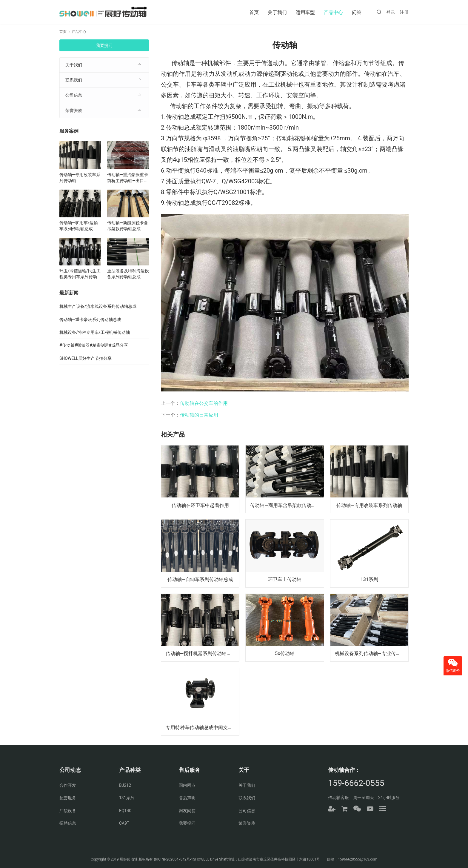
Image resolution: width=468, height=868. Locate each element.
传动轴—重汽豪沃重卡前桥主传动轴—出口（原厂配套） (128, 178)
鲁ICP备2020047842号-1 (173, 859)
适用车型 (305, 12)
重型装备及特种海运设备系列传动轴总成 (128, 274)
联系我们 (74, 80)
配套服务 (68, 798)
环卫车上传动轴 (285, 579)
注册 (404, 12)
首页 (254, 12)
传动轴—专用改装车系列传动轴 (369, 505)
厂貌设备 (68, 811)
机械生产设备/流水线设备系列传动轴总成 (98, 306)
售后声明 (187, 798)
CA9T (124, 823)
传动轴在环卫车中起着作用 (200, 505)
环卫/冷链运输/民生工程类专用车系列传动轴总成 (80, 274)
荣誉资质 (74, 110)
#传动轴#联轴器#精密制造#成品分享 (94, 345)
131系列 (369, 579)
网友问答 (187, 811)
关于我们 (277, 12)
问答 (357, 12)
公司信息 (74, 95)
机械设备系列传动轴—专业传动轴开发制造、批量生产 (372, 653)
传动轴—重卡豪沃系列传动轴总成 (90, 319)
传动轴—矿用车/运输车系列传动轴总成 (79, 226)
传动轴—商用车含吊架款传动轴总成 (287, 505)
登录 (391, 12)
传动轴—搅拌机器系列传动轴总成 (201, 653)
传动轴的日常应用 (199, 415)
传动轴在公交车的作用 (204, 403)
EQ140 (125, 811)
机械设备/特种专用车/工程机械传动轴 (95, 332)
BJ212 (125, 785)
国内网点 (187, 785)
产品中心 (333, 12)
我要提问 (104, 45)
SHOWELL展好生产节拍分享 (86, 358)
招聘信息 (68, 823)
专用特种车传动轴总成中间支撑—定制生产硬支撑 (202, 728)
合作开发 (68, 785)
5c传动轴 (285, 653)
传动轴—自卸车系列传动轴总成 (200, 579)
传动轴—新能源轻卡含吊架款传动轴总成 (128, 226)
